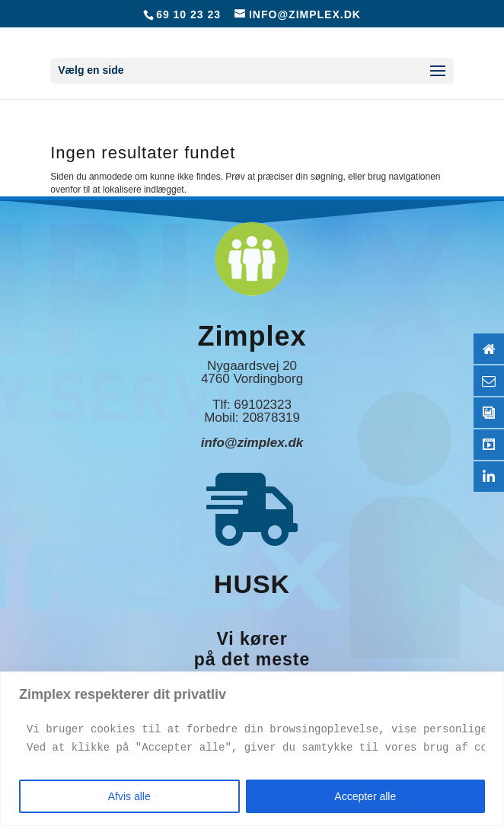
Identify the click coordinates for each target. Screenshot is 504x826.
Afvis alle (129, 796)
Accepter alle (365, 796)
